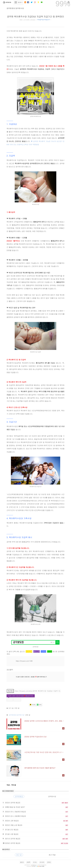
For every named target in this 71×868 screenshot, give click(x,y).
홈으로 (22, 862)
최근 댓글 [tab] (52, 855)
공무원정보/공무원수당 (15, 8)
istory (34, 866)
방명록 (28, 862)
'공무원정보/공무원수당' (17, 715)
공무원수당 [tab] (52, 796)
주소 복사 (10, 691)
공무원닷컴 (7, 2)
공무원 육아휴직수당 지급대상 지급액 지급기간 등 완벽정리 (36, 16)
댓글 (8, 785)
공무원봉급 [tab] (19, 796)
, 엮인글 (13, 785)
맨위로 (49, 862)
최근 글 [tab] (19, 855)
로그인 (35, 862)
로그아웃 (42, 862)
